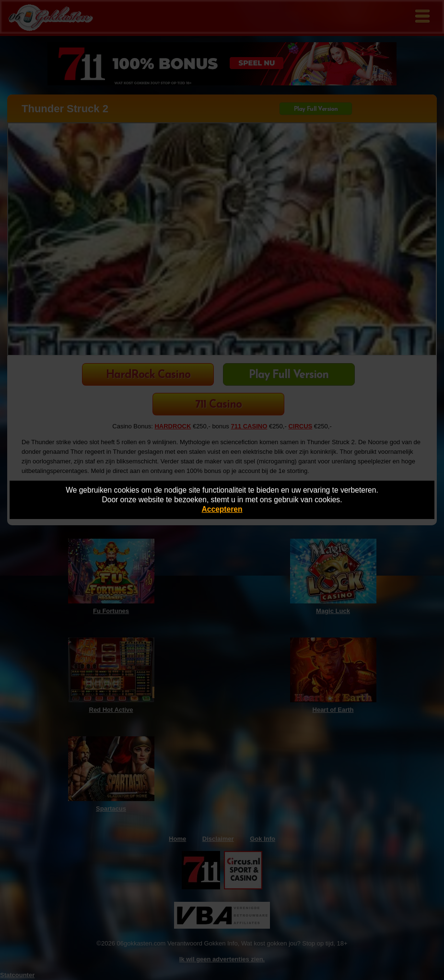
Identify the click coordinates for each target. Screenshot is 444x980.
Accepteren (222, 509)
